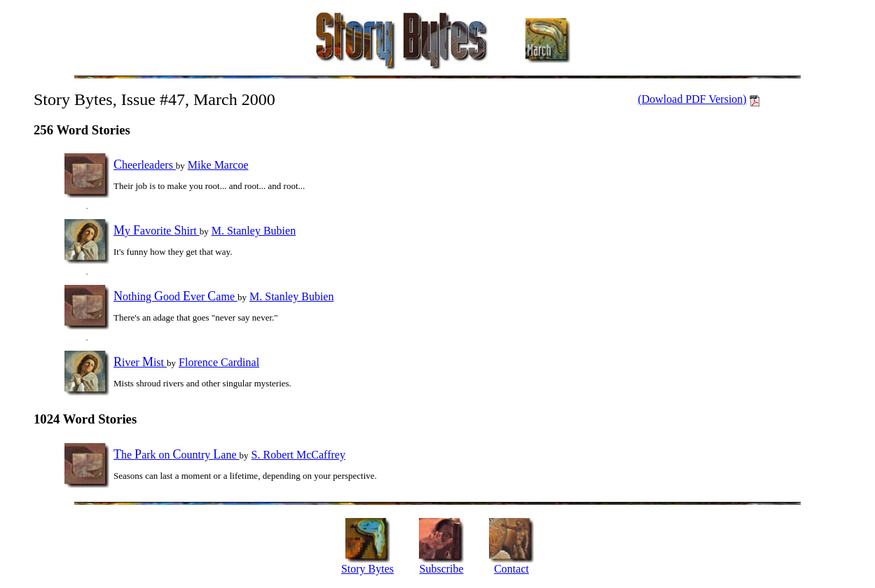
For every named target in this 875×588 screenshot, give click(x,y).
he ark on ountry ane (177, 455)
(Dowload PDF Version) (692, 99)
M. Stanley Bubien (254, 231)
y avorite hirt (157, 231)
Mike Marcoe (218, 165)
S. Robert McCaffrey (298, 455)
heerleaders (145, 165)
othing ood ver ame (175, 296)
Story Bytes (367, 569)
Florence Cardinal (219, 362)
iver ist (140, 362)
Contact (511, 569)
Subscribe (442, 569)
